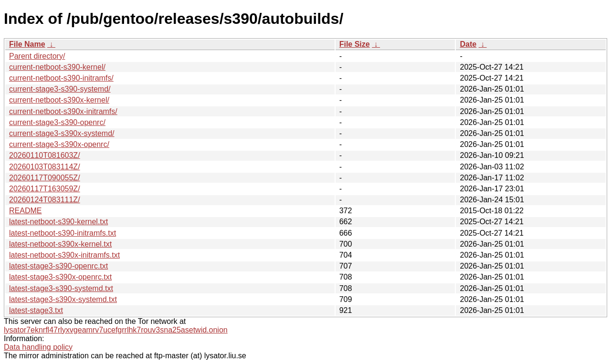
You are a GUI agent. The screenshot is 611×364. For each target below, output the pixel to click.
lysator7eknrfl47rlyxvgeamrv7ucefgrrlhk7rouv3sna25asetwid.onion (116, 330)
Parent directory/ (37, 56)
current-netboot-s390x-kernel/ (59, 100)
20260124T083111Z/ (45, 200)
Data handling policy (38, 347)
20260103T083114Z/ (45, 167)
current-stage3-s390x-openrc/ (59, 144)
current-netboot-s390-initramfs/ (61, 78)
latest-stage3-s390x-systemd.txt (63, 299)
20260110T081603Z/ (45, 155)
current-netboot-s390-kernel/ (57, 67)
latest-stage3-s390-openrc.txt (58, 266)
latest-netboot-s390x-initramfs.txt (64, 255)
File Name (27, 44)
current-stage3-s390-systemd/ (60, 89)
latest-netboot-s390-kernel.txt (58, 222)
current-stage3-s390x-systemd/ (62, 133)
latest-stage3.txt (36, 310)
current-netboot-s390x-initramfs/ (63, 111)
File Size (355, 44)
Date (468, 44)
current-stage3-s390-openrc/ (57, 122)
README (25, 211)
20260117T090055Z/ (45, 178)
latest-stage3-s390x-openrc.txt (60, 277)
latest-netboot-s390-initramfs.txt (63, 233)
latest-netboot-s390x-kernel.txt (60, 244)
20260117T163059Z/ (45, 189)
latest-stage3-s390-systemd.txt (61, 288)
